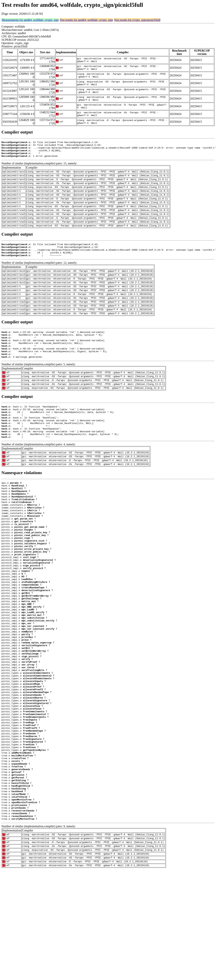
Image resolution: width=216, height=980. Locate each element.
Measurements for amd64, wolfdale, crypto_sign (30, 20)
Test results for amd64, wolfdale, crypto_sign (86, 20)
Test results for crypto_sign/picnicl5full (137, 20)
